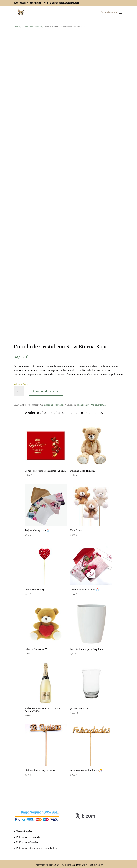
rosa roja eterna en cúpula (91, 403)
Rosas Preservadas (32, 27)
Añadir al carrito (46, 390)
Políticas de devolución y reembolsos (37, 846)
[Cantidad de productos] (19, 390)
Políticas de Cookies (27, 841)
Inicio (17, 27)
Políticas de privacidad (29, 835)
